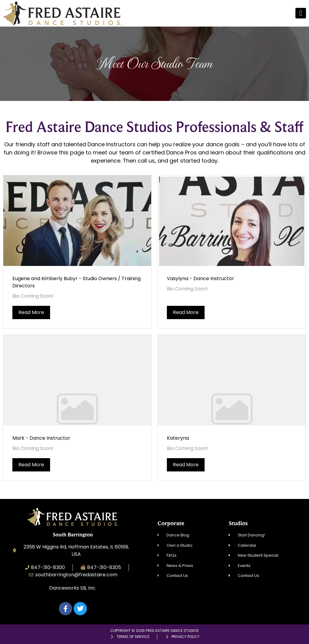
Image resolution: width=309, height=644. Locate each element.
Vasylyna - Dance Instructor (201, 278)
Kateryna (178, 438)
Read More (31, 312)
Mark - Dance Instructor (41, 438)
